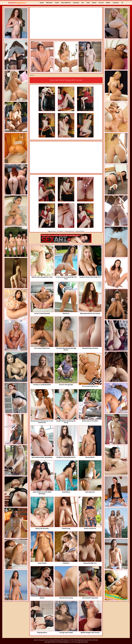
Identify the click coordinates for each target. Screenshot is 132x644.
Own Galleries (66, 3)
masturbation (80, 231)
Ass (83, 3)
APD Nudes (64, 640)
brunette (60, 231)
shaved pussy (69, 231)
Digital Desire (81, 640)
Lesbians (116, 3)
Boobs (94, 3)
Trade (57, 3)
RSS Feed (49, 3)
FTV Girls (74, 640)
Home (42, 3)
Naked (17, 3)
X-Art (70, 640)
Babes (108, 3)
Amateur (76, 3)
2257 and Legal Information (79, 642)
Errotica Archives (49, 640)
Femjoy (41, 640)
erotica (53, 231)
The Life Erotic (94, 640)
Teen (88, 3)
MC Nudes (57, 640)
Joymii (87, 640)
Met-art (36, 640)
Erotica (101, 3)
